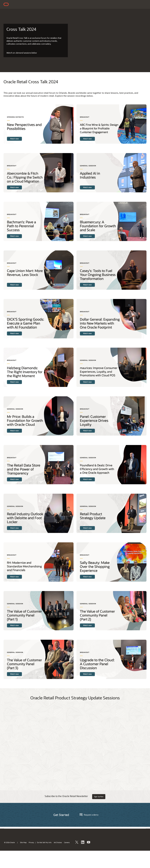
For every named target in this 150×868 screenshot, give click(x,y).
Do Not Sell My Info (44, 842)
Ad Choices (58, 842)
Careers (67, 842)
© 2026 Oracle (9, 842)
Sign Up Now (99, 797)
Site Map (23, 842)
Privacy (31, 842)
